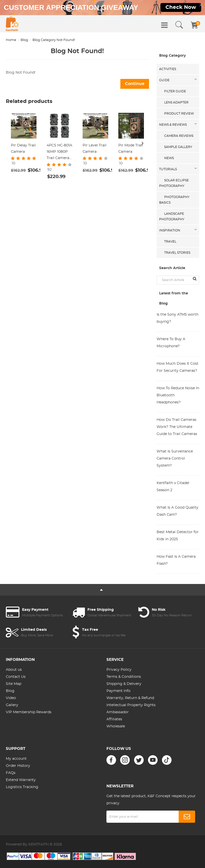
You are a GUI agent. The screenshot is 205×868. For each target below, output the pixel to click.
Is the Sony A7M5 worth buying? (178, 318)
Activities (168, 69)
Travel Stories (177, 253)
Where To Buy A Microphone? (171, 343)
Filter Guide (175, 91)
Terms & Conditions (124, 677)
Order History (18, 766)
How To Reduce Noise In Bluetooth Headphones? (178, 395)
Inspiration (170, 230)
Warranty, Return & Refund (130, 698)
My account (16, 759)
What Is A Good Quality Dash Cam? (178, 511)
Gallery (12, 705)
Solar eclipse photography (174, 183)
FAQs (11, 773)
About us (14, 670)
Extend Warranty (21, 780)
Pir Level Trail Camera (95, 149)
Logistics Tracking (22, 787)
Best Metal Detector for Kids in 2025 (178, 536)
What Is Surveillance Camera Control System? (175, 459)
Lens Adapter (176, 102)
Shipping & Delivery (124, 684)
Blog (24, 40)
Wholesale (116, 726)
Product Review (179, 114)
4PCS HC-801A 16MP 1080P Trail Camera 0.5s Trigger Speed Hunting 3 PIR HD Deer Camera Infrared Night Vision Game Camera (59, 153)
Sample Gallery (178, 147)
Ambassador (118, 712)
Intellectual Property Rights (131, 705)
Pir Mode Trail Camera (131, 149)
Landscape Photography (172, 216)
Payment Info (118, 691)
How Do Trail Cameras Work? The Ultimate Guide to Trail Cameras (177, 427)
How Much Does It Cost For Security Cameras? (178, 367)
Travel (170, 242)
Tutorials (168, 169)
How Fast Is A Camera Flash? (176, 560)
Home (11, 40)
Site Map (14, 684)
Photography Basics (174, 200)
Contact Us (16, 677)
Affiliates (114, 719)
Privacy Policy (119, 670)
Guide (164, 80)
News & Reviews (173, 125)
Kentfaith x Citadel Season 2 (173, 487)
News (169, 158)
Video (11, 698)
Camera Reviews (179, 136)
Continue (135, 84)
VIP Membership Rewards (29, 712)
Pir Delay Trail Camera (23, 149)
